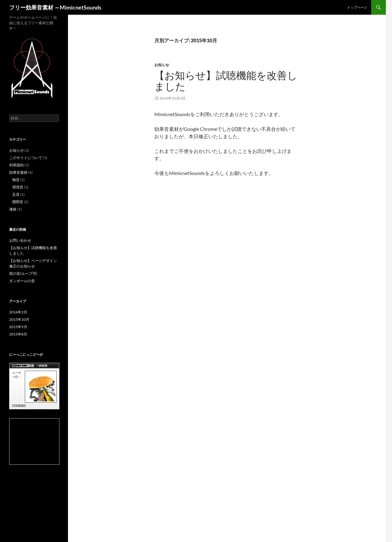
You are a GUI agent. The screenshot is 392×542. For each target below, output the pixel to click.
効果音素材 (18, 172)
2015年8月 (18, 334)
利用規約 (17, 165)
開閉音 (18, 202)
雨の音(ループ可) (23, 273)
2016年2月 (18, 312)
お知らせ (162, 65)
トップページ (357, 7)
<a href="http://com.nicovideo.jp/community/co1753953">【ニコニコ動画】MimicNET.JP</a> (34, 442)
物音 (16, 180)
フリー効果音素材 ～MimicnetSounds (55, 7)
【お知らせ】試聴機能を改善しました (226, 81)
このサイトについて (26, 158)
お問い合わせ (20, 240)
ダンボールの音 (22, 281)
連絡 (13, 209)
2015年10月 (19, 319)
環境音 (18, 187)
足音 (16, 194)
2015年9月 (18, 327)
